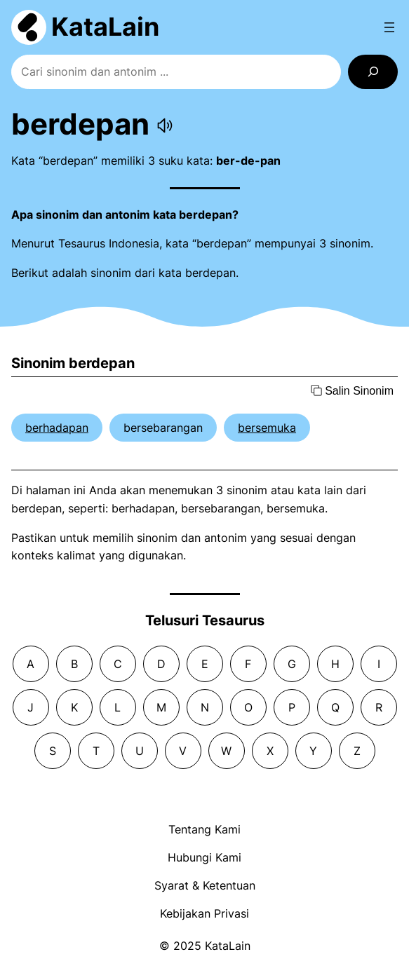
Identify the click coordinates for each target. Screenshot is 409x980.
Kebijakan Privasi (204, 913)
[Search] (373, 72)
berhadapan (57, 428)
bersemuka (267, 428)
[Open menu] (389, 27)
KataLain (105, 27)
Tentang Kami (204, 829)
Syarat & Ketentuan (205, 885)
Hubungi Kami (204, 857)
